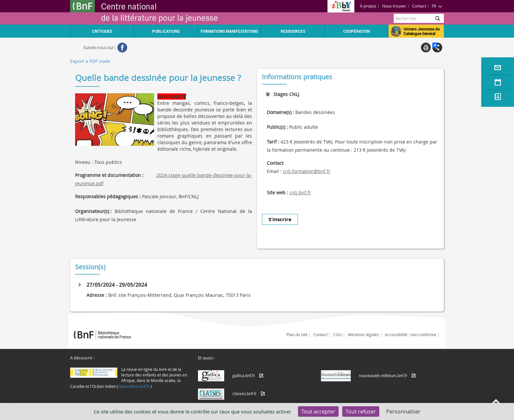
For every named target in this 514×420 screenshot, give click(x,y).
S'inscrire (280, 219)
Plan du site (297, 334)
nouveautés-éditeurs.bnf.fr (383, 375)
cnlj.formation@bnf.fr (307, 171)
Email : (274, 171)
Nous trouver (394, 6)
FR (437, 6)
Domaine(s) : (280, 112)
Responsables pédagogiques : (108, 196)
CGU (338, 334)
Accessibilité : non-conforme (411, 334)
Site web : (277, 192)
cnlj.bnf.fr (300, 192)
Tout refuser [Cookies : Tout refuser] (361, 411)
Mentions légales (363, 334)
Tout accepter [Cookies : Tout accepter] (318, 411)
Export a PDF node (90, 61)
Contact (419, 6)
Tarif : (273, 142)
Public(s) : (277, 127)
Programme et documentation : (109, 175)
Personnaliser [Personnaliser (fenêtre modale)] (403, 411)
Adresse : (97, 295)
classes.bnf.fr (245, 393)
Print (426, 48)
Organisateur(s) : (93, 211)
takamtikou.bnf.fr (134, 386)
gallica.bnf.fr (244, 375)
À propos (368, 6)
